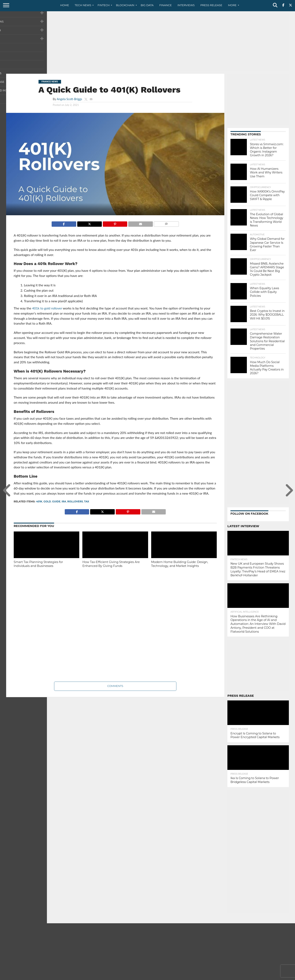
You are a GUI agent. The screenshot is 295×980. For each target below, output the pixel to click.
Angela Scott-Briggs (69, 99)
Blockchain (125, 5)
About (226, 977)
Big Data (147, 5)
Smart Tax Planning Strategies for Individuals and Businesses (38, 564)
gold (47, 501)
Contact (240, 977)
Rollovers (75, 501)
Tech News (83, 5)
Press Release (211, 5)
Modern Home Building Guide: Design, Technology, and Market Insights (180, 564)
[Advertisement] (147, 42)
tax (87, 501)
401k (39, 501)
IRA (64, 501)
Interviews (186, 5)
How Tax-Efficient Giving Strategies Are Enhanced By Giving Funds (111, 564)
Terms (268, 977)
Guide (56, 501)
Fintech (104, 5)
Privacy (254, 977)
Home (65, 5)
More (232, 5)
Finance (166, 5)
